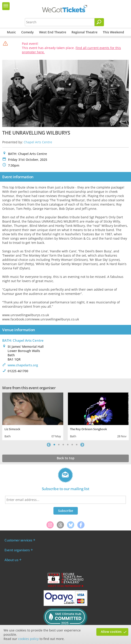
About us (11, 560)
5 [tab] (72, 445)
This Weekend (113, 32)
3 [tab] (63, 445)
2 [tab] (59, 445)
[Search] (99, 22)
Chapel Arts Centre (38, 142)
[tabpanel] (33, 416)
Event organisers (17, 550)
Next (82, 445)
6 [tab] (77, 445)
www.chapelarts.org (23, 365)
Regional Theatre (85, 32)
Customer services (18, 540)
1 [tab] (54, 445)
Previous (49, 445)
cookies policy (28, 639)
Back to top (66, 458)
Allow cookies (111, 632)
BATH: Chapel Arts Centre (23, 340)
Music (11, 32)
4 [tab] (68, 445)
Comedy (27, 32)
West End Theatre (53, 32)
